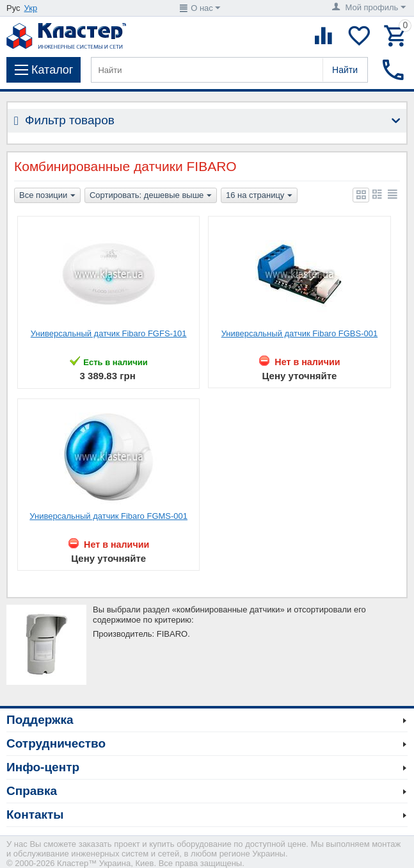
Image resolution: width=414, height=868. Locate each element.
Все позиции (47, 196)
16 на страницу (259, 196)
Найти (345, 70)
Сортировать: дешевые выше (151, 196)
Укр (31, 8)
